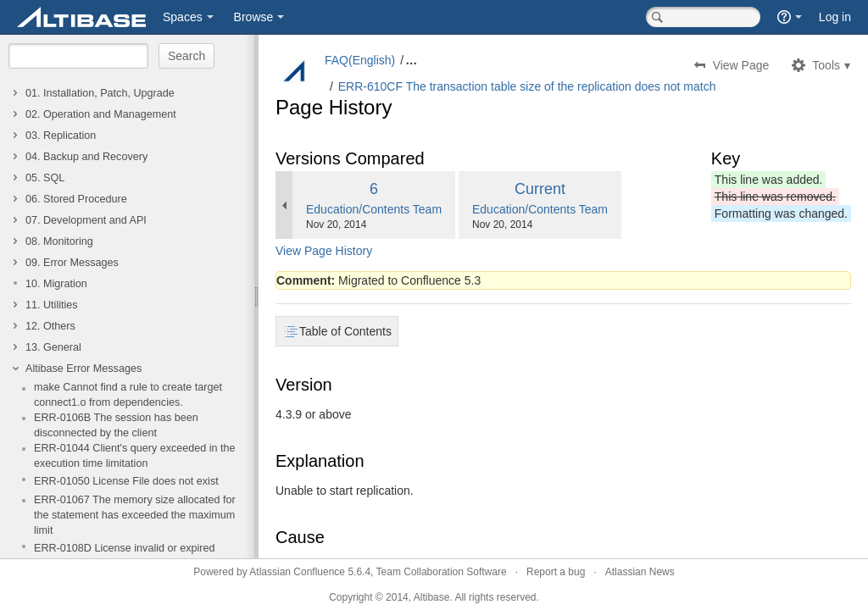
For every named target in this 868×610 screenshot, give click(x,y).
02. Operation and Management (101, 114)
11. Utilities (52, 305)
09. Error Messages (72, 263)
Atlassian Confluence (297, 572)
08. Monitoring (59, 241)
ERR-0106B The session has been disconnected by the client (116, 425)
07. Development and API (86, 220)
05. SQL (45, 178)
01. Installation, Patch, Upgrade (100, 93)
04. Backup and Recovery (86, 157)
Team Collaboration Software (442, 572)
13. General (53, 347)
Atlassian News (640, 572)
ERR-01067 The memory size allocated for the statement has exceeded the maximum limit (135, 515)
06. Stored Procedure (76, 199)
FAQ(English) (360, 60)
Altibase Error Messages (83, 369)
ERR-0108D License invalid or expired (125, 548)
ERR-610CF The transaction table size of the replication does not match (527, 86)
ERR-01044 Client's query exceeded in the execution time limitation (135, 456)
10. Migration (56, 284)
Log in (835, 17)
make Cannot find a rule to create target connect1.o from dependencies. (128, 395)
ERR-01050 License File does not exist (126, 481)
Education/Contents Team (374, 209)
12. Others (50, 326)
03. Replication (61, 136)
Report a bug (556, 572)
